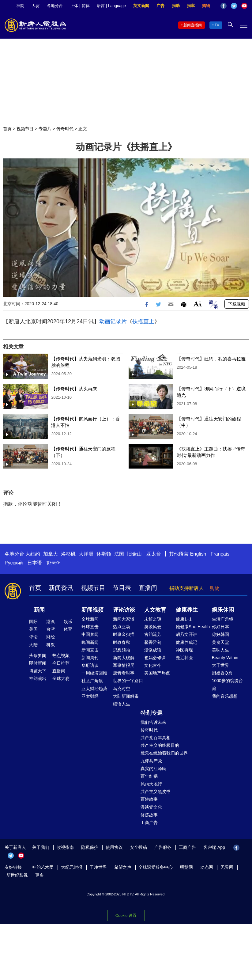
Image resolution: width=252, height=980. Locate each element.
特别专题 (152, 713)
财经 (51, 637)
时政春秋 (122, 642)
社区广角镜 (92, 681)
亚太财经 (90, 696)
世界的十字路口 (128, 681)
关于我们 (41, 847)
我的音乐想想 (225, 696)
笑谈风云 (153, 627)
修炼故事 (149, 815)
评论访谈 (124, 610)
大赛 (36, 6)
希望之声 (123, 867)
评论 (33, 637)
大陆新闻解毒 (126, 696)
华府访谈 (90, 665)
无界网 (227, 867)
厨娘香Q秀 (222, 673)
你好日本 (220, 627)
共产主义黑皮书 (156, 792)
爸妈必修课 (155, 658)
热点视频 (61, 655)
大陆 (33, 645)
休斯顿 (104, 554)
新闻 (39, 610)
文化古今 (153, 665)
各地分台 (55, 6)
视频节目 (25, 129)
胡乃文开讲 (186, 634)
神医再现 (184, 650)
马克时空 (122, 689)
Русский (14, 563)
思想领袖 (122, 650)
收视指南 (65, 847)
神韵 (20, 6)
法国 (119, 554)
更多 (39, 875)
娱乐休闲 (223, 610)
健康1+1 (184, 619)
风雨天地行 (151, 784)
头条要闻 (38, 655)
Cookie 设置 (126, 915)
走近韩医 (184, 658)
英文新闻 (141, 6)
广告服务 (163, 847)
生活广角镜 (223, 619)
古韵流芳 (153, 634)
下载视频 (237, 304)
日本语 (35, 563)
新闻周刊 (90, 658)
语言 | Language (111, 6)
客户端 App (214, 847)
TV (217, 25)
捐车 (191, 6)
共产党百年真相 (156, 738)
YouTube (244, 6)
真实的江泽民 (153, 769)
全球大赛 (61, 678)
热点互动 (122, 627)
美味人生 (220, 650)
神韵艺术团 (43, 867)
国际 (33, 621)
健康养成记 (186, 642)
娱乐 (68, 621)
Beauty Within (225, 658)
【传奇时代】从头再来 (74, 389)
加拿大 (51, 554)
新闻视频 (92, 610)
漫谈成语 (153, 650)
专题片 (45, 129)
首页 (7, 129)
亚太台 (154, 554)
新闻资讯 (61, 588)
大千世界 (220, 665)
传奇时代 (65, 129)
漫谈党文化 (151, 807)
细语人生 (122, 704)
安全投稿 (138, 847)
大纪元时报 (72, 867)
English (198, 554)
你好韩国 (220, 634)
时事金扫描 (124, 634)
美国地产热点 (157, 673)
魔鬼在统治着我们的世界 (164, 753)
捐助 (176, 6)
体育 (68, 629)
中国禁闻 (90, 634)
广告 (160, 6)
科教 (51, 645)
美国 (33, 629)
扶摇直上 (143, 321)
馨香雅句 (153, 642)
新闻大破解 (124, 658)
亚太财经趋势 (94, 689)
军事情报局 (124, 665)
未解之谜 (153, 619)
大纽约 (33, 554)
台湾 (51, 629)
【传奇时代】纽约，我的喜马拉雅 (211, 359)
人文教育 (155, 610)
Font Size (198, 304)
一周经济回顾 (94, 673)
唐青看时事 (124, 673)
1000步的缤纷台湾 (227, 684)
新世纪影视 (17, 875)
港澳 (51, 621)
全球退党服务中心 (156, 867)
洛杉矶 (68, 554)
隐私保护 (90, 847)
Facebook (224, 6)
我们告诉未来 (153, 722)
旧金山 (134, 554)
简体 (86, 6)
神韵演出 (38, 678)
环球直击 (90, 627)
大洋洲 (86, 554)
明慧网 (186, 867)
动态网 (207, 867)
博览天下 (38, 671)
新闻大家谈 (124, 619)
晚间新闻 (90, 642)
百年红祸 (149, 776)
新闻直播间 (193, 25)
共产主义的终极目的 (160, 745)
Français (220, 554)
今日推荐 (61, 663)
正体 (74, 6)
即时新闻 (38, 663)
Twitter (234, 6)
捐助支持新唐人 (186, 588)
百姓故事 (149, 799)
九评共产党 (151, 761)
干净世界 (98, 867)
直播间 (148, 588)
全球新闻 (90, 619)
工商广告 (149, 822)
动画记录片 (113, 321)
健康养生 (187, 610)
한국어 (54, 563)
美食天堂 (220, 642)
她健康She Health (193, 627)
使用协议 (114, 847)
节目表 (122, 588)
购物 (206, 6)
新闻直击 (90, 650)
